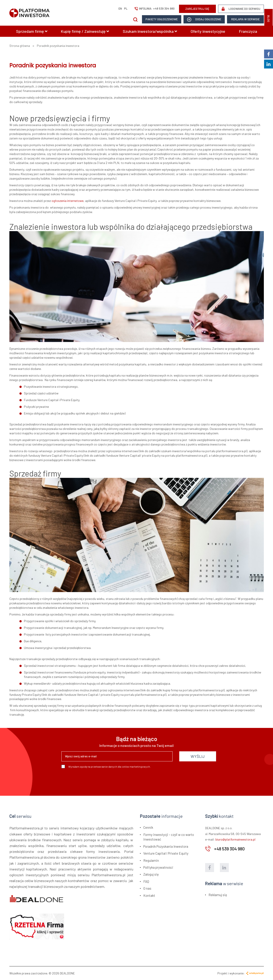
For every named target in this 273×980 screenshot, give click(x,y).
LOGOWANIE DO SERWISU (241, 9)
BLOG (269, 19)
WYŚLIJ (198, 756)
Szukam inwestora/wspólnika (150, 31)
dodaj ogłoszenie (204, 20)
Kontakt (149, 895)
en (120, 8)
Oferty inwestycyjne (208, 31)
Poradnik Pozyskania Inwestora (166, 846)
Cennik (148, 827)
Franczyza (248, 31)
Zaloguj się (151, 874)
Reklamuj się (218, 895)
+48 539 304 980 (164, 8)
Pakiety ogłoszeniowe (162, 19)
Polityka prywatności (158, 867)
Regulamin (151, 860)
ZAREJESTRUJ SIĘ (197, 9)
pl (126, 8)
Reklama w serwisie (245, 19)
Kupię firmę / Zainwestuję (85, 31)
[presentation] (95, 780)
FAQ (146, 881)
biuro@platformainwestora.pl (235, 839)
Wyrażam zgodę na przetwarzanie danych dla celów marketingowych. (106, 767)
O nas (147, 888)
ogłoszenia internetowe (68, 201)
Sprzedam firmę (32, 31)
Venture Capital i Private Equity (166, 853)
